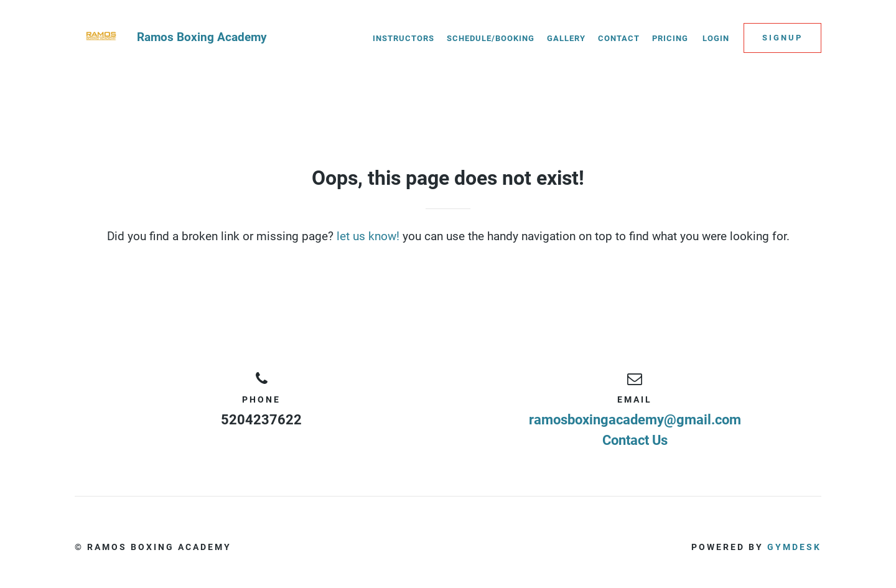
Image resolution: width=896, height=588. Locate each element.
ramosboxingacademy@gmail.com (635, 420)
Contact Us (635, 440)
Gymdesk (794, 547)
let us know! (368, 236)
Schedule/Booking (491, 38)
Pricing (670, 38)
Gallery (566, 38)
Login (716, 38)
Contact (619, 38)
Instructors (404, 38)
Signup (782, 38)
